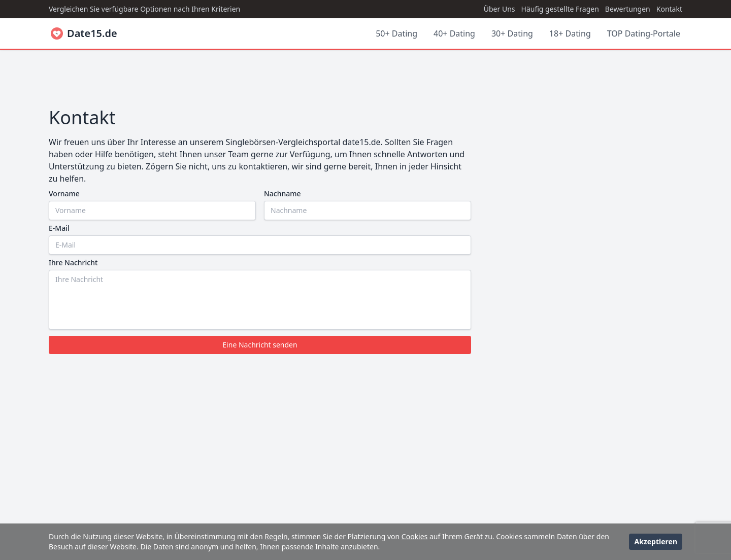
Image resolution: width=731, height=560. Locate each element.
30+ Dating (512, 33)
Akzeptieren (656, 541)
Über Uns (500, 9)
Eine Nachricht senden (260, 345)
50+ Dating (396, 33)
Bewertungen (628, 9)
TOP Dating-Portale (644, 33)
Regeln (276, 536)
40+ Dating (454, 33)
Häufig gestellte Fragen (560, 9)
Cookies (414, 536)
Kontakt (669, 9)
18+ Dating (570, 33)
